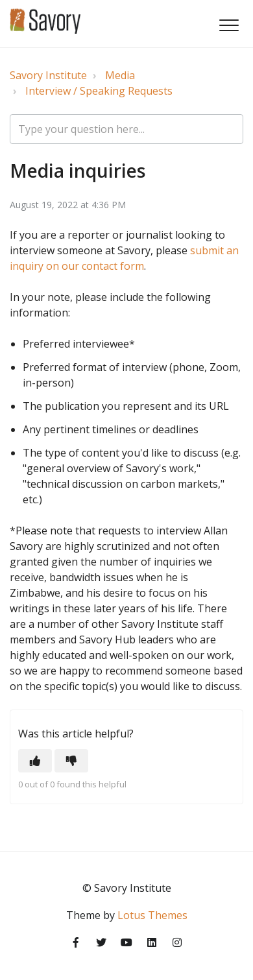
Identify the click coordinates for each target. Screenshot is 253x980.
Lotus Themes (152, 915)
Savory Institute (48, 75)
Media (120, 75)
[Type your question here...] (126, 129)
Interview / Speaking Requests (99, 91)
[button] (229, 25)
